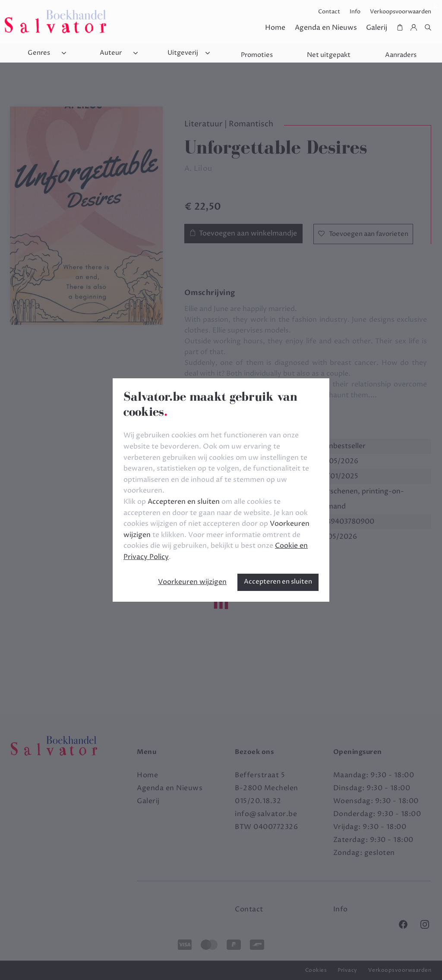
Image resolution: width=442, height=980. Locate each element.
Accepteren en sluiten (278, 582)
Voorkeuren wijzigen (192, 582)
